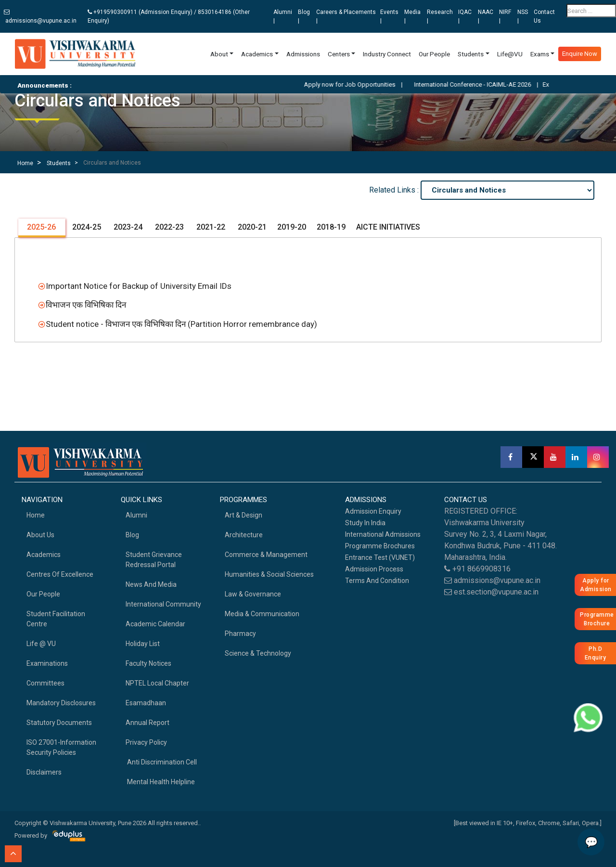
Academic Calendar (155, 624)
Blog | (304, 16)
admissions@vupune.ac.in (40, 17)
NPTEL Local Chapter (157, 683)
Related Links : (395, 190)
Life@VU (510, 54)
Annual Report (148, 723)
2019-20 (292, 227)
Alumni (136, 515)
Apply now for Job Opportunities (363, 84)
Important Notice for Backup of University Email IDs (139, 286)
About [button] (219, 54)
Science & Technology (258, 653)
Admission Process (374, 569)
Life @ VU (41, 644)
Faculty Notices (148, 663)
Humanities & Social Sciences (269, 574)
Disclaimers (44, 772)
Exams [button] (540, 54)
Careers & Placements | (346, 16)
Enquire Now (580, 54)
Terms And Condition (377, 581)
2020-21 (251, 227)
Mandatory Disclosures (61, 703)
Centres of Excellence (60, 574)
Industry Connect (387, 54)
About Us (40, 535)
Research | (440, 16)
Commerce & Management (266, 555)
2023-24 (127, 227)
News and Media (151, 584)
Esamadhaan (146, 703)
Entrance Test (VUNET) (380, 557)
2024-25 (86, 227)
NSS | (523, 16)
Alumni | (283, 16)
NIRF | (505, 16)
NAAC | (486, 16)
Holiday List (143, 644)
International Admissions (383, 534)
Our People (434, 54)
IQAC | (465, 16)
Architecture (244, 535)
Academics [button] (257, 54)
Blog (132, 535)
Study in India (365, 523)
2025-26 (41, 227)
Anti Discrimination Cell (161, 762)
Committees (45, 683)
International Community (163, 604)
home (36, 515)
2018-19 (331, 227)
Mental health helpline (160, 782)
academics (44, 555)
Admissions (303, 54)
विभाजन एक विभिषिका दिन (86, 305)
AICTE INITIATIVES (388, 227)
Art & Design (244, 515)
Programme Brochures (380, 546)
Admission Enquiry (373, 511)
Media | (412, 16)
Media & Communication (262, 614)
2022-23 (168, 227)
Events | (389, 16)
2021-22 (210, 227)
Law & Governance (253, 594)
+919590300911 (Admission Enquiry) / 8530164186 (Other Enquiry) (169, 16)
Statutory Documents (59, 723)
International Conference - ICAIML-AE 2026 (486, 84)
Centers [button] (339, 54)
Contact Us (544, 16)
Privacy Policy (146, 742)
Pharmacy (240, 634)
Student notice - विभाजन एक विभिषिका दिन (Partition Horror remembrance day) (180, 324)
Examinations (47, 663)
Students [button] (471, 54)
